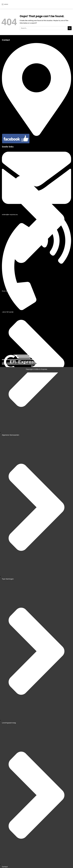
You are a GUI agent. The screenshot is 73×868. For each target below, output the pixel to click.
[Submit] (70, 28)
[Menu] (5, 4)
